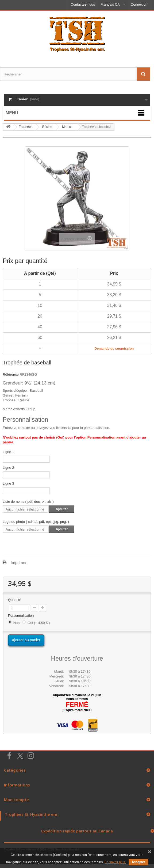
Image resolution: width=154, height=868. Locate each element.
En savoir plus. (115, 862)
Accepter (138, 862)
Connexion (139, 4)
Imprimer (19, 563)
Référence (11, 374)
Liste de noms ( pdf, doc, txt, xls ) (28, 502)
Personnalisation (21, 616)
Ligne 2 (8, 468)
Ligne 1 (8, 452)
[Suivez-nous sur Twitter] (20, 756)
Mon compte (16, 800)
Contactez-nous (83, 4)
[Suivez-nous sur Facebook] (9, 755)
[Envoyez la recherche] (143, 74)
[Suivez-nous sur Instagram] (31, 755)
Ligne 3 (8, 483)
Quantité (15, 600)
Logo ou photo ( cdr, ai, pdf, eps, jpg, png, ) (36, 522)
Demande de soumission (114, 349)
